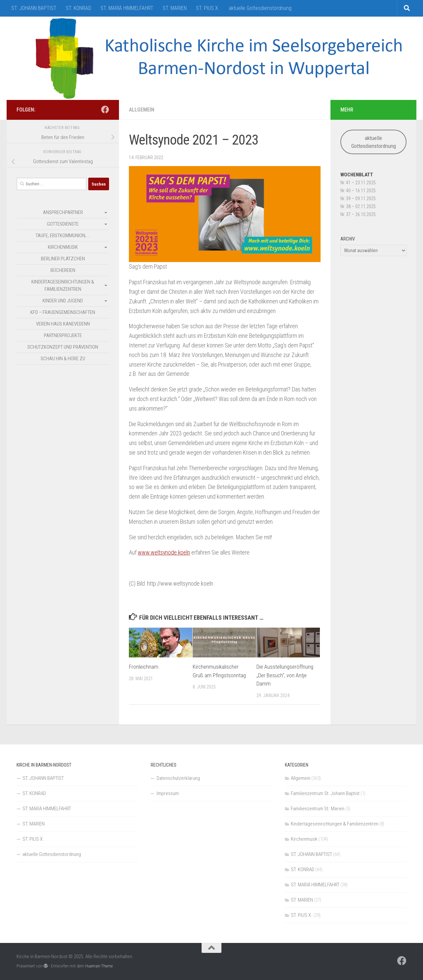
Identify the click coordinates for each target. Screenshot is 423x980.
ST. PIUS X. (208, 8)
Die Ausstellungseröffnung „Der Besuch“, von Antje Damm (285, 675)
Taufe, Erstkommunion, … (63, 236)
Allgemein (142, 110)
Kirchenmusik (63, 247)
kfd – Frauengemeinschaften (63, 312)
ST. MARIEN (175, 8)
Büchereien (63, 270)
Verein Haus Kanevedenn (63, 324)
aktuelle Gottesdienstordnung (260, 8)
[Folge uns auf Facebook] (105, 110)
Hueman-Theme (99, 966)
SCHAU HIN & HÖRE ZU (63, 359)
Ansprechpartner (63, 212)
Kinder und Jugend (63, 301)
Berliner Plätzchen (63, 259)
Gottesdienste (63, 224)
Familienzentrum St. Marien (318, 809)
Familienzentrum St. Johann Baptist (325, 793)
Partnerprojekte (63, 335)
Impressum (168, 793)
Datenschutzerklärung (178, 778)
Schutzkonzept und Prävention (63, 347)
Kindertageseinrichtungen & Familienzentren (63, 286)
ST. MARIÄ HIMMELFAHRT (127, 8)
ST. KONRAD (78, 8)
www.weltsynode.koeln (164, 552)
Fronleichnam (144, 667)
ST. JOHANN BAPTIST (34, 8)
